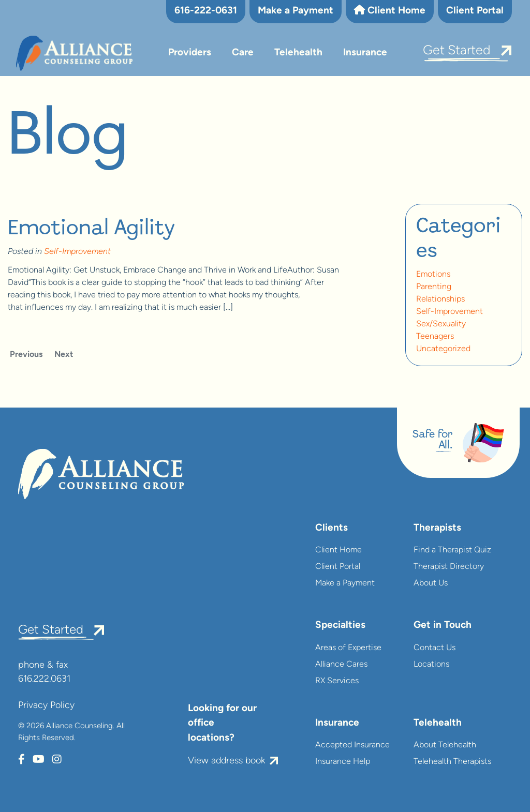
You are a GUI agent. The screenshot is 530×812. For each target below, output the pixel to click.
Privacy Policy (46, 706)
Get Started (457, 51)
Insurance (365, 53)
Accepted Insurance (352, 745)
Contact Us (435, 648)
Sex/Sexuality (441, 324)
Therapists (437, 528)
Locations (431, 665)
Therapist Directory (449, 567)
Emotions (433, 275)
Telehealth (298, 53)
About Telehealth (445, 745)
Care (243, 53)
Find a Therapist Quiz (452, 550)
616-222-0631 (206, 11)
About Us (431, 583)
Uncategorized (443, 349)
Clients (332, 528)
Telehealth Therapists (452, 762)
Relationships (440, 299)
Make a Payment (296, 11)
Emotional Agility (91, 229)
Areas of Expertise (348, 648)
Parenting (434, 287)
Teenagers (435, 337)
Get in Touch (443, 626)
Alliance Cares (341, 665)
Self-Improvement (77, 252)
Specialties (340, 626)
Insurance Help (343, 762)
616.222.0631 (44, 679)
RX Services (337, 681)
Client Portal (475, 11)
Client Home (390, 10)
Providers (190, 53)
